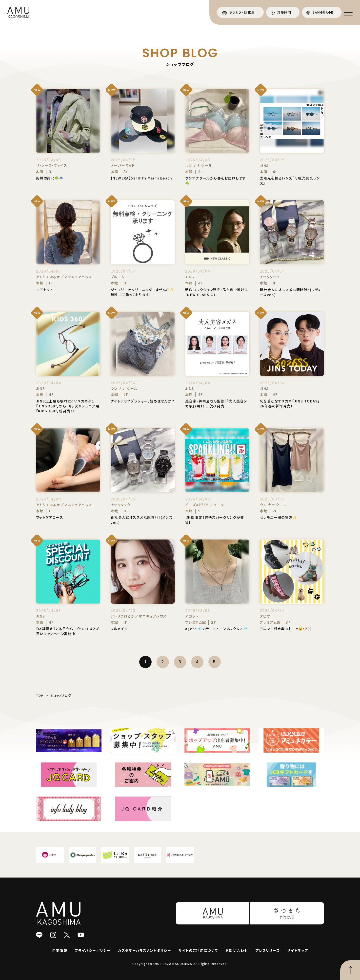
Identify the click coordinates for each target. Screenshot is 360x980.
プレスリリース (268, 950)
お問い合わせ (237, 950)
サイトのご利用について (198, 950)
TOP (40, 695)
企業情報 (60, 950)
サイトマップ (298, 950)
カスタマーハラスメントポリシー (145, 950)
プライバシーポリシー (93, 950)
